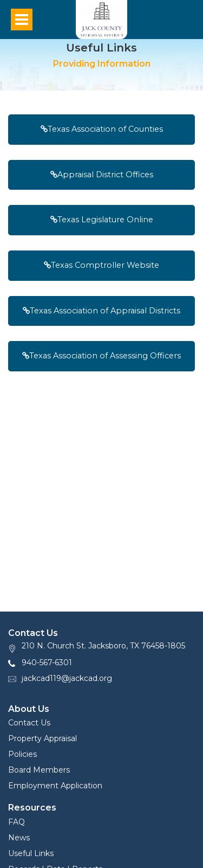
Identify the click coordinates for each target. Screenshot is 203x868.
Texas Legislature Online (102, 220)
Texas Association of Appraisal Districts (101, 311)
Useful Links (31, 853)
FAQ (17, 822)
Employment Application (55, 786)
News (19, 838)
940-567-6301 (47, 663)
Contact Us (29, 723)
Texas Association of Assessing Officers (101, 356)
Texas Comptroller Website (101, 265)
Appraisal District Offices (102, 175)
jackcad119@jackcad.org (67, 678)
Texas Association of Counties (102, 129)
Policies (22, 754)
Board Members (39, 770)
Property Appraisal (42, 738)
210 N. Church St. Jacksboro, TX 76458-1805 (103, 646)
